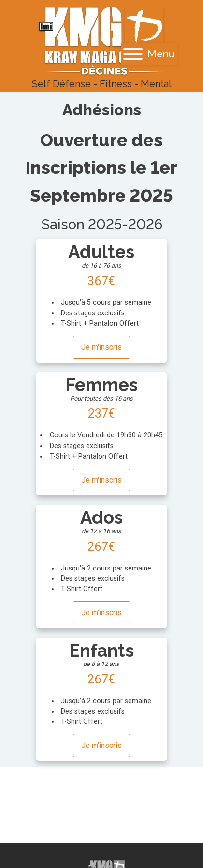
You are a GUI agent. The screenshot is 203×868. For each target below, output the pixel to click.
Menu (149, 54)
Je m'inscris (101, 347)
